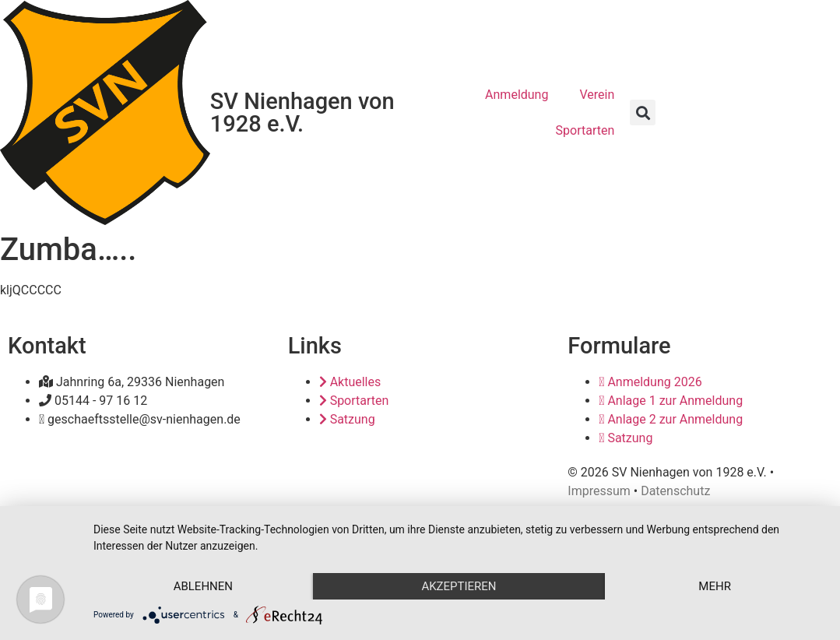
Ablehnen (203, 586)
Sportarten (585, 130)
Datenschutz (675, 491)
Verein (597, 95)
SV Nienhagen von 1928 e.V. (302, 113)
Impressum (599, 491)
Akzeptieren (459, 586)
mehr (715, 586)
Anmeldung (517, 95)
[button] (643, 113)
